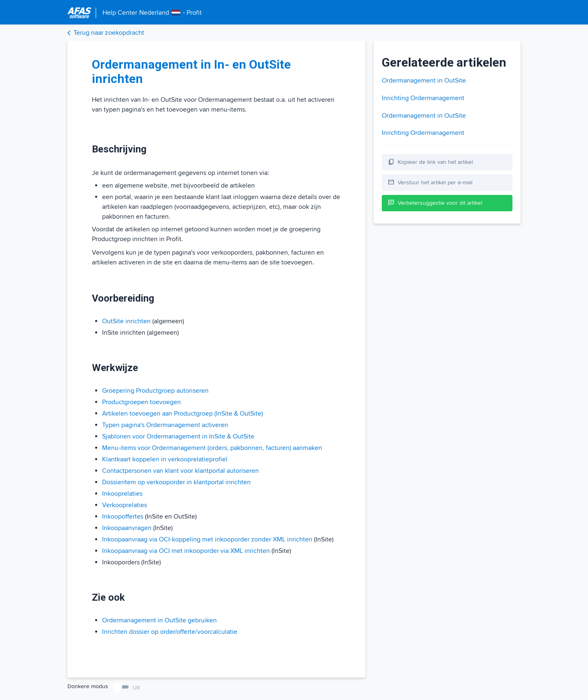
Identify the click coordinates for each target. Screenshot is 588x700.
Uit (136, 688)
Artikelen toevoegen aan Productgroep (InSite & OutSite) (183, 414)
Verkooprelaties (125, 505)
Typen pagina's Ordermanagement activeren (165, 425)
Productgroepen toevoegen (141, 402)
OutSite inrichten (126, 321)
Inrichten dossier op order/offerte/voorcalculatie (170, 632)
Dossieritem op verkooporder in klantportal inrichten (176, 482)
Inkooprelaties (122, 494)
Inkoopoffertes (123, 517)
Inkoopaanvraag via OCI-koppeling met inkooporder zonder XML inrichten (207, 539)
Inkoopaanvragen (127, 528)
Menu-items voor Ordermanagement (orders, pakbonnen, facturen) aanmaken (212, 448)
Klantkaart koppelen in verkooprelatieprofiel (165, 459)
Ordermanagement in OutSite (424, 81)
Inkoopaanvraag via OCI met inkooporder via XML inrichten (186, 551)
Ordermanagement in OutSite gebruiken (159, 620)
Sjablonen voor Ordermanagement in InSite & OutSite (178, 436)
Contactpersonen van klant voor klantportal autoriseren (180, 471)
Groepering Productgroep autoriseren (155, 391)
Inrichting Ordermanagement (423, 98)
